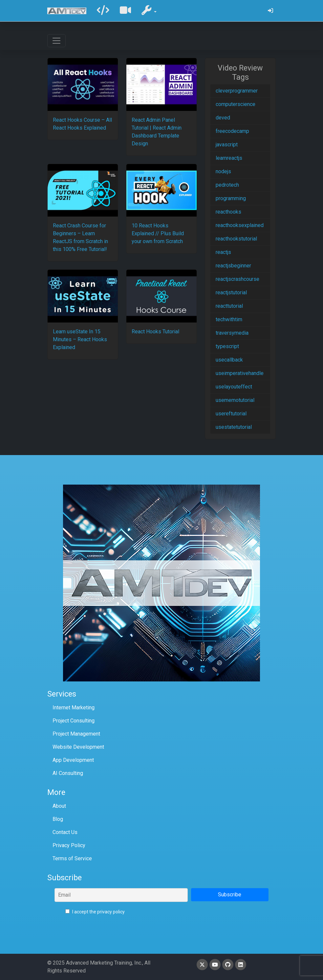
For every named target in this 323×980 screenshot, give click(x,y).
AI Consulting (68, 773)
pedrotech (227, 185)
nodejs (223, 171)
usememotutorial (235, 400)
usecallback (229, 360)
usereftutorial (231, 414)
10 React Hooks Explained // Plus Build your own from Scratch (158, 233)
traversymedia (232, 333)
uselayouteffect (234, 387)
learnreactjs (229, 158)
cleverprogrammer (237, 91)
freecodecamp (232, 131)
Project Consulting (74, 721)
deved (223, 118)
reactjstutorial (231, 292)
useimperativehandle (240, 373)
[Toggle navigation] (56, 41)
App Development (73, 760)
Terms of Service (72, 858)
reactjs (223, 252)
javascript (227, 145)
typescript (227, 346)
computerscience (236, 104)
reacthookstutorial (236, 239)
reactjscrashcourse (237, 279)
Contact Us (65, 832)
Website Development (78, 747)
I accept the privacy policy (95, 912)
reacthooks (228, 212)
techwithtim (229, 319)
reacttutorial (229, 306)
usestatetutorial (234, 427)
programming (231, 198)
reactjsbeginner (233, 266)
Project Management (76, 734)
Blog (58, 819)
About (59, 806)
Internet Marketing (74, 708)
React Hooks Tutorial (155, 332)
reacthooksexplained (240, 225)
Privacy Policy (69, 845)
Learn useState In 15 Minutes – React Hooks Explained (80, 339)
